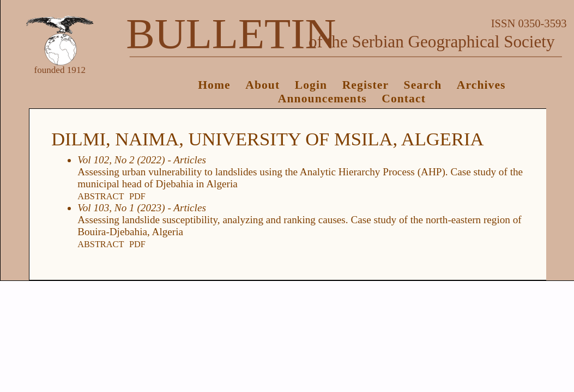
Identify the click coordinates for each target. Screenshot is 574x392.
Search (423, 85)
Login (311, 85)
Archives (481, 85)
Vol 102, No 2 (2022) (121, 160)
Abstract (101, 196)
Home (214, 85)
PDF (137, 196)
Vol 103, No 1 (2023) (121, 208)
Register (365, 85)
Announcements (322, 99)
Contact (404, 99)
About (262, 85)
